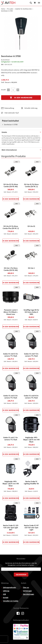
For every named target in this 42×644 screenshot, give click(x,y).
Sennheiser (6, 60)
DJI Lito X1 (31, 226)
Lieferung (6, 591)
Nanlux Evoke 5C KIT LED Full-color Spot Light (31, 528)
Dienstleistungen (28, 594)
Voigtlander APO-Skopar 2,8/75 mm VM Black (31, 440)
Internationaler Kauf (12, 113)
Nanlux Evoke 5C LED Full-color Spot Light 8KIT (11, 528)
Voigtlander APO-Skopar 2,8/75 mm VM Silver (11, 484)
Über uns (26, 588)
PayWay (21, 632)
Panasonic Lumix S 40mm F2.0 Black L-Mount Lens (11, 312)
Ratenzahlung (9, 108)
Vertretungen (27, 591)
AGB (4, 594)
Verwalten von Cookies (11, 601)
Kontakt (6, 598)
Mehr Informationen (9, 150)
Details (4, 132)
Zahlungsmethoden (9, 588)
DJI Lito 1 (31, 268)
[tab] (21, 132)
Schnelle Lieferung (31, 108)
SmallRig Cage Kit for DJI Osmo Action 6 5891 (31, 312)
